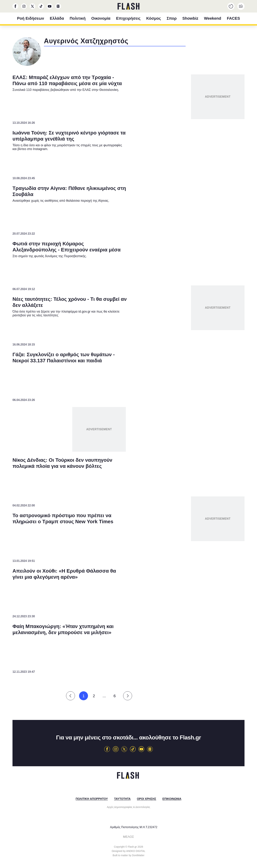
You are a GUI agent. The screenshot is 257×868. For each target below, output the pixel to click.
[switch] (173, 424)
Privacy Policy (149, 514)
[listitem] (128, 416)
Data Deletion (108, 514)
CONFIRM (103, 501)
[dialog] (128, 434)
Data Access (128, 514)
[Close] (190, 354)
